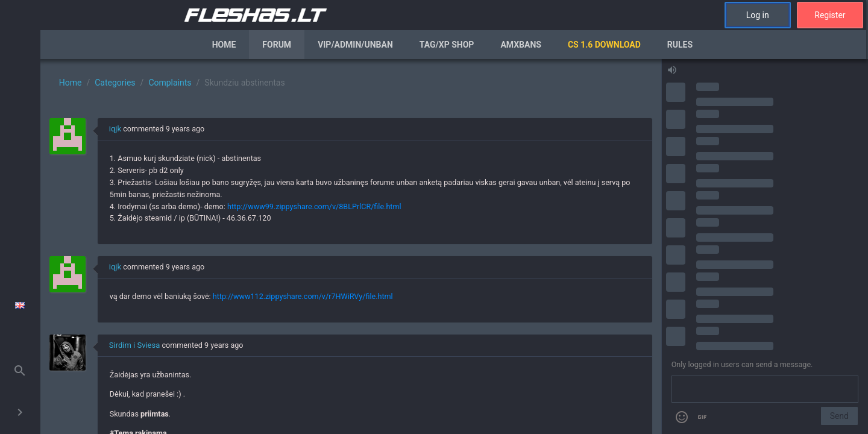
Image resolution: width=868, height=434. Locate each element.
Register (830, 15)
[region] (351, 247)
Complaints (170, 83)
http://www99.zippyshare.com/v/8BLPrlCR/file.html (314, 206)
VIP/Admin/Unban (355, 45)
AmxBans (521, 45)
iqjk (115, 129)
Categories (115, 83)
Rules (680, 45)
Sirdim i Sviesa (135, 345)
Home (224, 45)
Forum (277, 45)
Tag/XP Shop (447, 45)
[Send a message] (765, 389)
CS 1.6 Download (604, 45)
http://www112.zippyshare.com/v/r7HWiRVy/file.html (303, 296)
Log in (758, 15)
